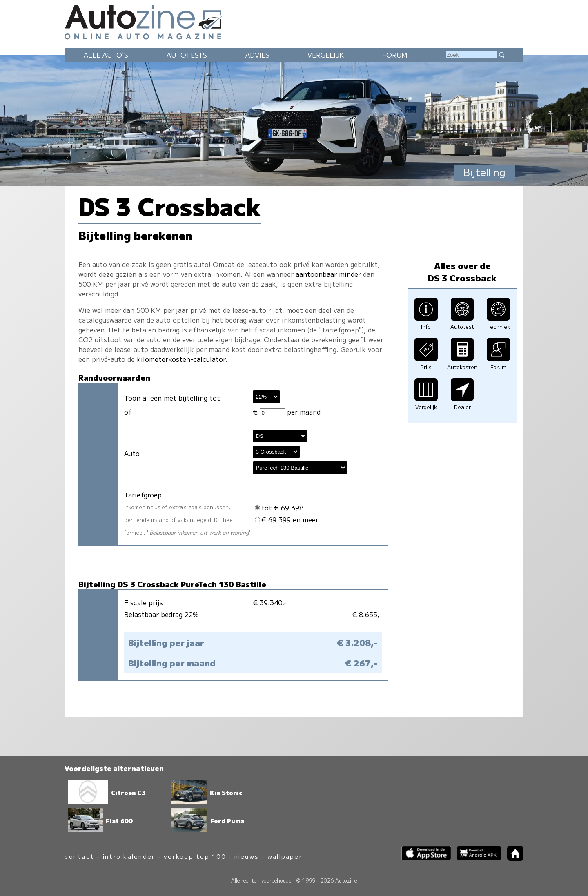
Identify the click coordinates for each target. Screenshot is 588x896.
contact (79, 856)
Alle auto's (106, 55)
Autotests (187, 55)
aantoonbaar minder (328, 274)
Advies (257, 55)
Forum (395, 55)
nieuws (247, 856)
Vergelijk (326, 55)
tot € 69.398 (279, 508)
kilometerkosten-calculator (181, 359)
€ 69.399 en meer (287, 519)
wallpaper (285, 856)
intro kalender (129, 856)
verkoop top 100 (195, 856)
